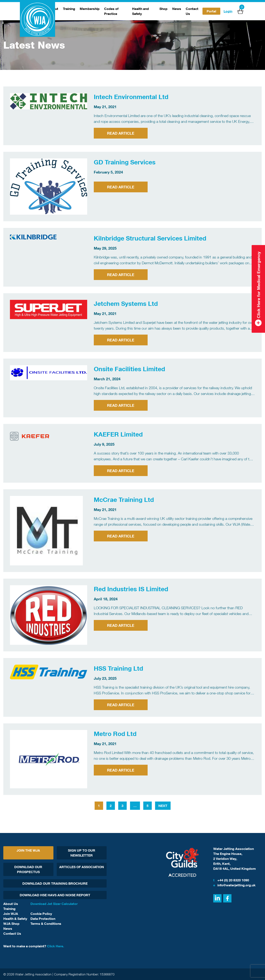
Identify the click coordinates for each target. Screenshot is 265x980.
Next (163, 806)
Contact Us (192, 11)
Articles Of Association (82, 867)
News (177, 9)
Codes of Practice (111, 11)
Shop (163, 9)
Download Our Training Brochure (55, 883)
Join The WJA (28, 850)
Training (69, 9)
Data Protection (43, 919)
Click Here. (55, 946)
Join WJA (11, 914)
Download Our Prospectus (28, 869)
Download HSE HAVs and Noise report (55, 895)
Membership (90, 9)
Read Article (121, 133)
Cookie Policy (41, 914)
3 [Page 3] (122, 806)
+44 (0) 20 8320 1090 (231, 880)
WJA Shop (11, 924)
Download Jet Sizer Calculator (54, 904)
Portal (211, 11)
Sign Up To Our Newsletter (82, 853)
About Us (11, 904)
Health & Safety (15, 919)
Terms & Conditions (46, 924)
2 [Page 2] (111, 806)
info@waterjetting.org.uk (234, 885)
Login (228, 11)
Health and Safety (140, 11)
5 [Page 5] (148, 806)
